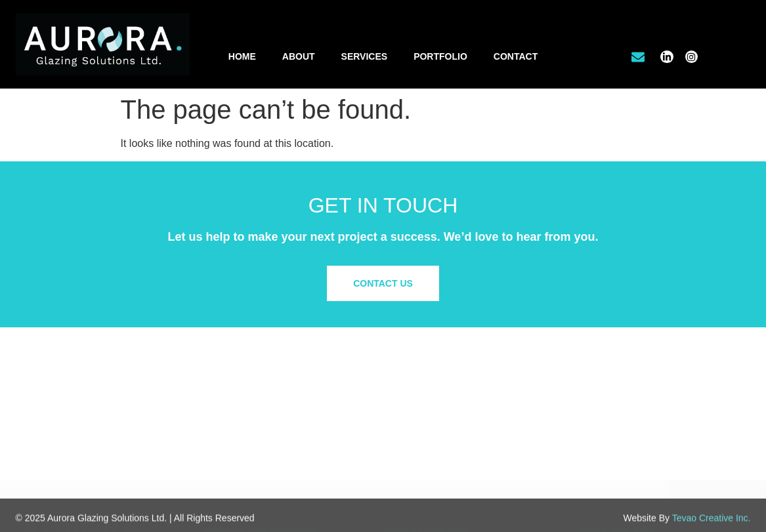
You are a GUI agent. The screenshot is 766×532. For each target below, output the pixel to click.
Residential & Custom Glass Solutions (467, 427)
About (299, 56)
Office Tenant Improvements (447, 413)
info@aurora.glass (251, 453)
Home (242, 56)
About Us (596, 400)
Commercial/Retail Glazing (444, 400)
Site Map (595, 459)
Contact (516, 56)
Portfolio (440, 56)
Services (365, 56)
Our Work (597, 413)
